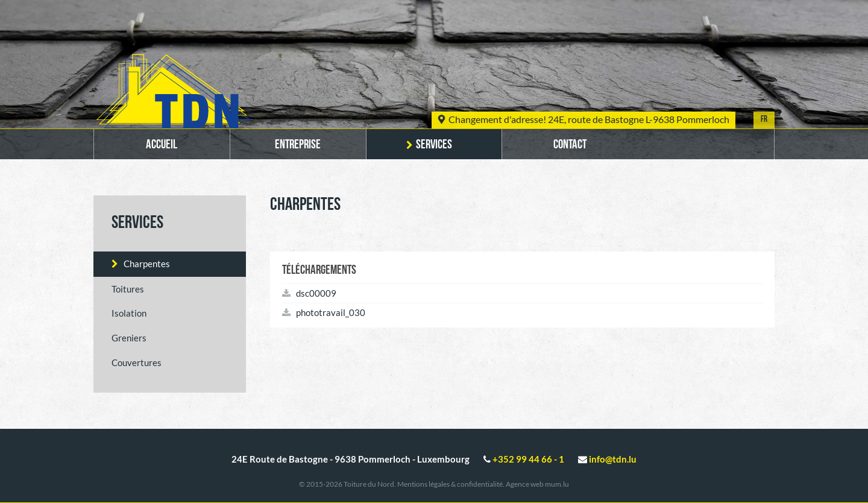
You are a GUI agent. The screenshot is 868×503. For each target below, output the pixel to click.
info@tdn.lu (613, 459)
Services (434, 145)
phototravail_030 (324, 312)
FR (764, 120)
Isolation (129, 313)
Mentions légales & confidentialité (450, 484)
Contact (570, 145)
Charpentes (147, 264)
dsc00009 (309, 293)
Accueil (162, 145)
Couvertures (137, 362)
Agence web (525, 484)
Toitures (128, 289)
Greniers (129, 338)
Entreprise (298, 145)
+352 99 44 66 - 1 (528, 459)
